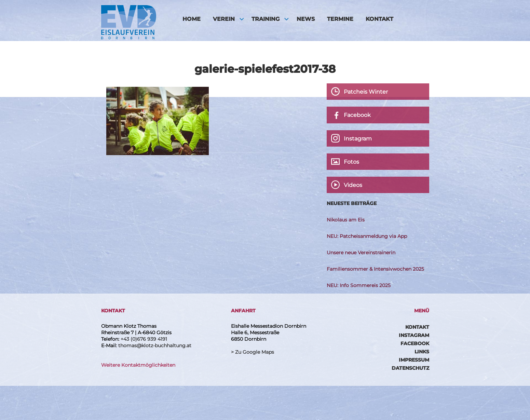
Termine (340, 19)
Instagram (414, 335)
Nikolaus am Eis (346, 220)
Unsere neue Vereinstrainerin (361, 253)
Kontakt (379, 19)
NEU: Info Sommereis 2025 (359, 285)
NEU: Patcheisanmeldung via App (367, 236)
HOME (192, 19)
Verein (224, 19)
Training (266, 19)
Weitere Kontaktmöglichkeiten (138, 365)
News (306, 19)
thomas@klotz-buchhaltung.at (155, 346)
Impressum (414, 360)
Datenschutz (410, 368)
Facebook (415, 343)
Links (422, 352)
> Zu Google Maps (253, 352)
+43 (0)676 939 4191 (144, 339)
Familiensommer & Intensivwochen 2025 (375, 269)
